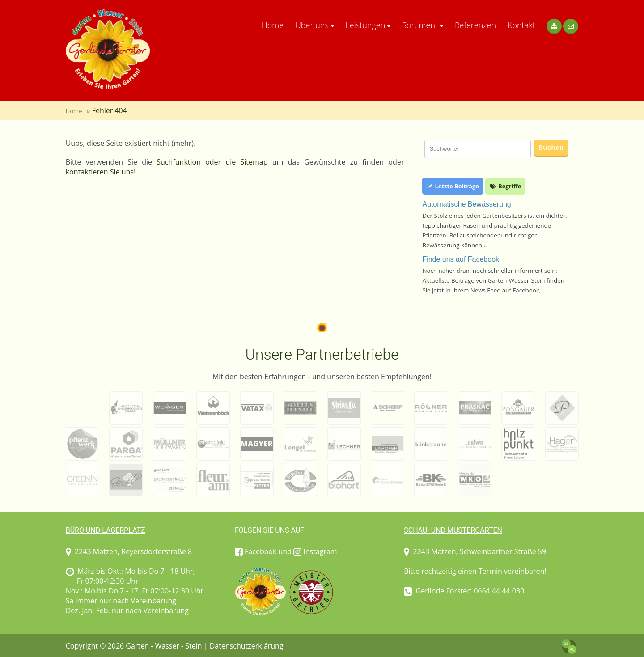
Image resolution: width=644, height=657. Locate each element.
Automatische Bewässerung (466, 204)
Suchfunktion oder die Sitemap (212, 162)
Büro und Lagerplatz (106, 530)
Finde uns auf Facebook (461, 259)
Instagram (315, 551)
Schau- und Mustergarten (453, 530)
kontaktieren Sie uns (100, 172)
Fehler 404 (110, 110)
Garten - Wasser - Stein (164, 646)
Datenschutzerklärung (247, 646)
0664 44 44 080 (499, 591)
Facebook (256, 551)
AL (572, 649)
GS (566, 643)
